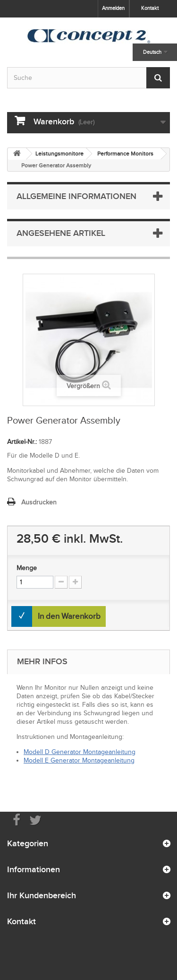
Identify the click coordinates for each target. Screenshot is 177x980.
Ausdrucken (39, 502)
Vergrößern (83, 386)
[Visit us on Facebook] (17, 820)
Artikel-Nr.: (22, 442)
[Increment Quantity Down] (61, 582)
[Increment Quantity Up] (75, 582)
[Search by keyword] (88, 78)
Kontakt (150, 8)
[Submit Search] (158, 78)
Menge (27, 568)
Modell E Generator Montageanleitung (79, 760)
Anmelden (113, 8)
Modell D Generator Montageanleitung (80, 752)
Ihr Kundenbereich (42, 895)
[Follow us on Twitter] (35, 820)
